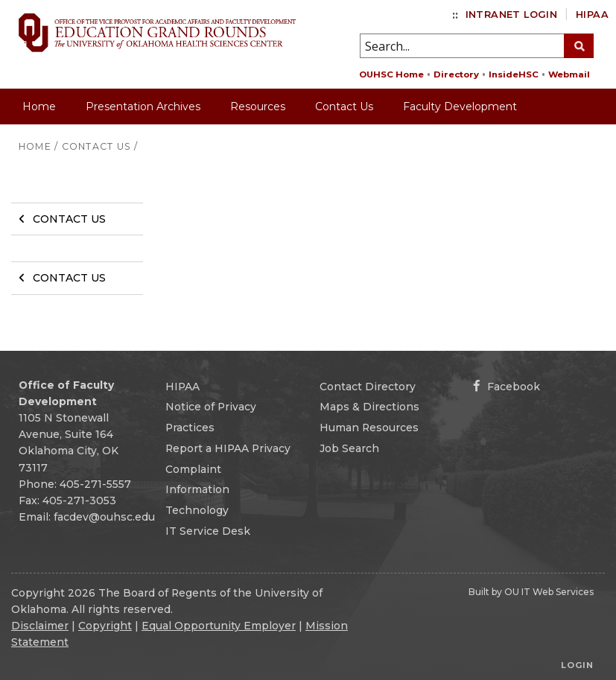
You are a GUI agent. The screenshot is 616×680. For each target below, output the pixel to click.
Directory (456, 74)
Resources (258, 107)
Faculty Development (460, 107)
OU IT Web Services (549, 592)
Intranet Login (511, 15)
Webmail (569, 74)
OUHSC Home (391, 74)
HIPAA (592, 15)
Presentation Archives (143, 107)
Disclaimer (40, 626)
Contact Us (344, 107)
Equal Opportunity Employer (219, 626)
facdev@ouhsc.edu (104, 517)
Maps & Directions (369, 407)
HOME (35, 146)
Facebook (507, 387)
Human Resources (369, 428)
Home (39, 107)
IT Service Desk (208, 531)
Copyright (105, 626)
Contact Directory (368, 387)
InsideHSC (514, 74)
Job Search (349, 448)
